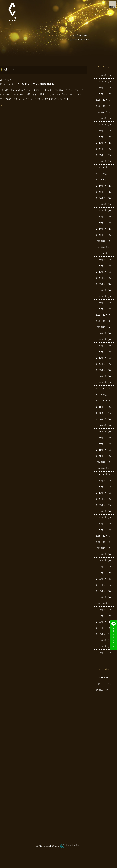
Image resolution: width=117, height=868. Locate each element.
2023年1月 (102, 309)
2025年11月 (102, 106)
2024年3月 (102, 223)
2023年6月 (102, 278)
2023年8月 (102, 266)
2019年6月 (102, 573)
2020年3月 (102, 517)
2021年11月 (102, 395)
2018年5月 (102, 628)
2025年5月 (102, 137)
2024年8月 (102, 192)
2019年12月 (102, 536)
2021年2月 (102, 450)
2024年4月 (102, 217)
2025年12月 (102, 100)
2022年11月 (102, 321)
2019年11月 (102, 542)
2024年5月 (102, 210)
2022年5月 (102, 358)
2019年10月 (102, 548)
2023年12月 (102, 241)
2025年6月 (102, 131)
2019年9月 (102, 554)
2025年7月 (102, 124)
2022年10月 (102, 327)
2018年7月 (102, 616)
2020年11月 (102, 468)
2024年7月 (102, 198)
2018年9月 (102, 610)
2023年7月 (102, 272)
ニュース (101, 678)
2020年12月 (102, 462)
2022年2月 (102, 376)
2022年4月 (102, 364)
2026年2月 (102, 94)
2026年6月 (102, 75)
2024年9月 (102, 186)
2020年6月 (102, 499)
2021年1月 (102, 456)
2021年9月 (102, 407)
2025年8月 (102, 118)
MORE (3, 105)
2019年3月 (102, 591)
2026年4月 (102, 81)
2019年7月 (102, 567)
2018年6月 (102, 622)
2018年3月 (102, 640)
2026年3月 (102, 88)
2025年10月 (102, 112)
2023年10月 (102, 253)
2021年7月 (102, 419)
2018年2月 (102, 646)
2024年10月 (102, 180)
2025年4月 (102, 143)
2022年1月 (102, 382)
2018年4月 (102, 634)
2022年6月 (102, 352)
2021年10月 (102, 401)
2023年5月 (102, 284)
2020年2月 (102, 524)
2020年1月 (102, 530)
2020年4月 (102, 511)
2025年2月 (102, 155)
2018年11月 (102, 603)
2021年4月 (102, 438)
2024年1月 (102, 235)
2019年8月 (102, 560)
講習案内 (101, 690)
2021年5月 (102, 431)
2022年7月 (102, 346)
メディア (100, 684)
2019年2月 (102, 597)
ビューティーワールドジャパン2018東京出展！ (29, 84)
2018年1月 (102, 653)
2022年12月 (102, 315)
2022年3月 (102, 370)
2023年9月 (102, 260)
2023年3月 (102, 296)
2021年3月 (102, 444)
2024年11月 (102, 174)
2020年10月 (102, 474)
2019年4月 (102, 585)
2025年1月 (102, 161)
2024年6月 (102, 204)
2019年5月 (102, 579)
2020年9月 (102, 481)
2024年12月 (102, 167)
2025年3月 (102, 149)
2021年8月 (102, 413)
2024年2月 (102, 229)
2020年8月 (102, 487)
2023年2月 (102, 303)
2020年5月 (102, 505)
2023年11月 (102, 247)
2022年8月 (102, 339)
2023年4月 (102, 290)
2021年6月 (102, 425)
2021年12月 (102, 389)
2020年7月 (102, 493)
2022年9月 (102, 333)
